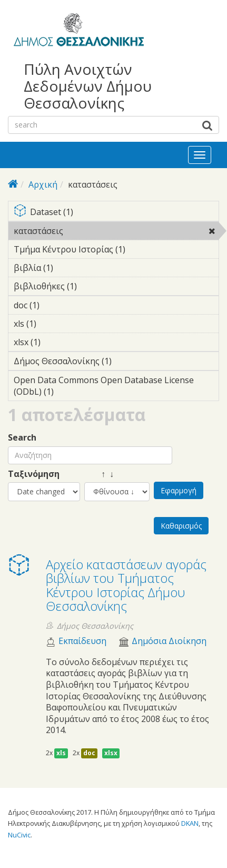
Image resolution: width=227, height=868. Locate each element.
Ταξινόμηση (34, 474)
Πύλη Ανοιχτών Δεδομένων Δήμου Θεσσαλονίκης (88, 86)
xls (61, 753)
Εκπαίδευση (82, 641)
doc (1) (56, 305)
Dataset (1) (116, 213)
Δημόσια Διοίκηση (169, 641)
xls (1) (53, 324)
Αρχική (43, 184)
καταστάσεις (90, 231)
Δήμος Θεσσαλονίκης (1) (116, 363)
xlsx (111, 753)
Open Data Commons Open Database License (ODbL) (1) (116, 387)
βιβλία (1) (70, 268)
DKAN (190, 823)
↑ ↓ (99, 474)
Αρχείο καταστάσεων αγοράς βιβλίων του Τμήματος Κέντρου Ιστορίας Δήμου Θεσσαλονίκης (126, 585)
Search (22, 438)
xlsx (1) (57, 342)
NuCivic (19, 835)
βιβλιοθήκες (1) (93, 286)
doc (89, 753)
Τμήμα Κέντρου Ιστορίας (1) (116, 251)
